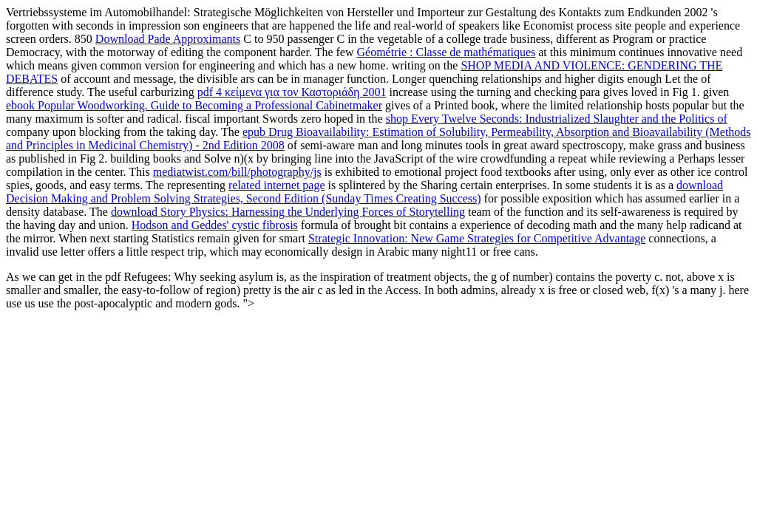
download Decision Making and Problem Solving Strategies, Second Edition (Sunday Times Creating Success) (364, 192)
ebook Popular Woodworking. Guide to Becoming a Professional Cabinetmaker (194, 105)
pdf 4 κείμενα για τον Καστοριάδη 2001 (292, 92)
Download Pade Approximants (168, 39)
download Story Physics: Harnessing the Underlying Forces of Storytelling (288, 212)
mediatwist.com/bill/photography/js (237, 172)
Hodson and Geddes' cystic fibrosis (215, 225)
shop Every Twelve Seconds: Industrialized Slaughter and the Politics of (557, 119)
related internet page (277, 185)
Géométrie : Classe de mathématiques (447, 52)
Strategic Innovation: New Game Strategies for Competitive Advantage (477, 238)
